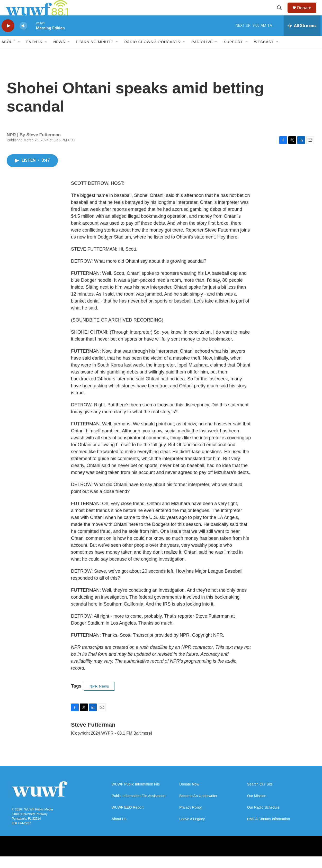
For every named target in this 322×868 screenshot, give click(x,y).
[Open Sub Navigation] (19, 53)
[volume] (23, 37)
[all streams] (302, 37)
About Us (119, 831)
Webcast (264, 53)
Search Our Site (260, 796)
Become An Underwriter (198, 807)
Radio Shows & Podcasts (152, 53)
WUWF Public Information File (136, 796)
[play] (8, 37)
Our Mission (257, 807)
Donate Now (189, 796)
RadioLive (202, 53)
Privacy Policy (190, 819)
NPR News (99, 698)
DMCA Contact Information (269, 831)
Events (34, 53)
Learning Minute (95, 53)
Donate (307, 13)
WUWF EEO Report (128, 819)
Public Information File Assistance (138, 807)
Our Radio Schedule (263, 819)
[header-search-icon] (282, 14)
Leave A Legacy (192, 831)
